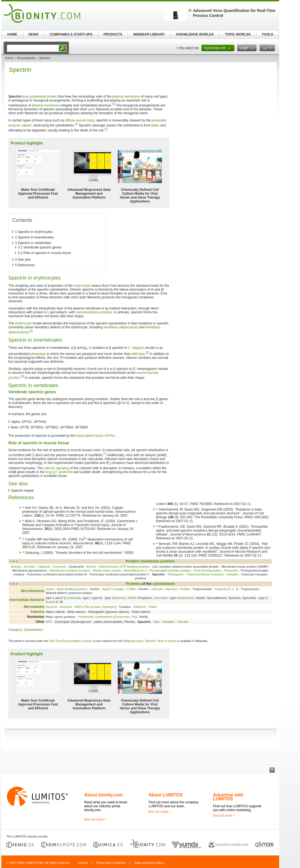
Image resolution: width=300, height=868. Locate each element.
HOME (12, 34)
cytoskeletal (37, 97)
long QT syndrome (59, 472)
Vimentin (160, 598)
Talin (157, 622)
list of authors (168, 641)
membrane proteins (158, 561)
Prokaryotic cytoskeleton (95, 617)
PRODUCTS (113, 34)
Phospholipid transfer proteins (170, 570)
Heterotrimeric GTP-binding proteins (124, 567)
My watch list (189, 48)
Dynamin (109, 607)
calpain (26, 125)
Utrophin (233, 574)
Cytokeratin (73, 598)
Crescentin (122, 617)
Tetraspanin (176, 574)
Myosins (171, 589)
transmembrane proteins (94, 312)
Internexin (187, 598)
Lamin (51, 602)
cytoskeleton (164, 584)
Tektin (153, 607)
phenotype (38, 354)
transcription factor (90, 436)
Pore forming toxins (207, 570)
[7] (105, 454)
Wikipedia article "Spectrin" (140, 641)
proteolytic (159, 120)
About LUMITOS (166, 795)
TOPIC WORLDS (238, 34)
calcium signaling (56, 468)
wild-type (138, 354)
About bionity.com (103, 795)
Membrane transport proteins (70, 570)
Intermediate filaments (27, 600)
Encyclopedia (26, 58)
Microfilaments (33, 591)
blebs (155, 125)
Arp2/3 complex (113, 589)
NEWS (34, 34)
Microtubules (34, 607)
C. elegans (136, 348)
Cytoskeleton (33, 630)
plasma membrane (126, 97)
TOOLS (267, 34)
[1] (113, 104)
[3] (106, 129)
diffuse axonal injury (80, 120)
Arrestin (29, 567)
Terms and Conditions (111, 863)
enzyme (14, 125)
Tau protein (93, 607)
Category (15, 630)
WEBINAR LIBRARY (149, 34)
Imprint (83, 863)
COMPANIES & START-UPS (71, 34)
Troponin (221, 589)
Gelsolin (157, 589)
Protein (132, 561)
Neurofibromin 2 (135, 570)
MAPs (79, 607)
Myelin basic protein (107, 570)
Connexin (59, 567)
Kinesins (66, 607)
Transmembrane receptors (205, 574)
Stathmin (140, 607)
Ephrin (92, 567)
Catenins (38, 612)
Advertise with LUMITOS (228, 797)
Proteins (133, 584)
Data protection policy (149, 863)
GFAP (132, 598)
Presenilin (231, 570)
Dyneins (51, 607)
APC (49, 622)
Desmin (121, 598)
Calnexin (44, 567)
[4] (31, 331)
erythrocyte (82, 286)
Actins (50, 589)
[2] (76, 124)
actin (92, 109)
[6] (22, 376)
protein (52, 97)
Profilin (185, 589)
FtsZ (135, 617)
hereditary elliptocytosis (121, 327)
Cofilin (131, 589)
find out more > (95, 819)
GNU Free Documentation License (70, 641)
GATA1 (110, 436)
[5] (147, 353)
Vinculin (183, 622)
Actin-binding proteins (72, 589)
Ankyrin (16, 567)
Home (9, 58)
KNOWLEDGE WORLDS (195, 34)
